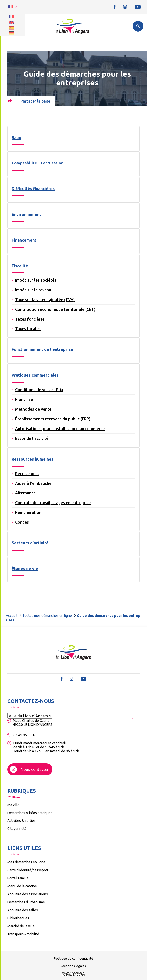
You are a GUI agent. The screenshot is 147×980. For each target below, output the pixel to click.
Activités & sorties (22, 821)
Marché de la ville (21, 926)
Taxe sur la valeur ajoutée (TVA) (45, 300)
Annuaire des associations (28, 894)
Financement (24, 240)
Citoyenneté (17, 829)
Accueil (12, 616)
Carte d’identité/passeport (28, 870)
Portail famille (18, 878)
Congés (22, 522)
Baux (16, 138)
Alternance (25, 493)
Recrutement (27, 474)
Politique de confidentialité (73, 958)
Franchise (24, 399)
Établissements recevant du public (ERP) (53, 419)
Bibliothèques (18, 918)
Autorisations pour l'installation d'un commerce (60, 429)
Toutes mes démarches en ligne (47, 616)
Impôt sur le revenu (33, 290)
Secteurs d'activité (30, 543)
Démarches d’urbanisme (26, 902)
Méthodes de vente (33, 409)
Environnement (26, 214)
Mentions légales (74, 966)
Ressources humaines (33, 459)
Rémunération (28, 512)
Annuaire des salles (23, 910)
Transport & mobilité (23, 934)
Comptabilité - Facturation (38, 163)
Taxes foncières (30, 319)
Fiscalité (20, 266)
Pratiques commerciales (35, 375)
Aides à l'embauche (33, 483)
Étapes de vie (25, 569)
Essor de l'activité (32, 438)
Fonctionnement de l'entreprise (42, 349)
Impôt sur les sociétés (36, 280)
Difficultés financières (33, 189)
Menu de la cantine (22, 886)
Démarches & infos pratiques (30, 813)
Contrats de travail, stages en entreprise (53, 503)
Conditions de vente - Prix (39, 390)
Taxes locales (28, 329)
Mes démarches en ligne (26, 862)
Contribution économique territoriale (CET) (55, 309)
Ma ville (13, 805)
